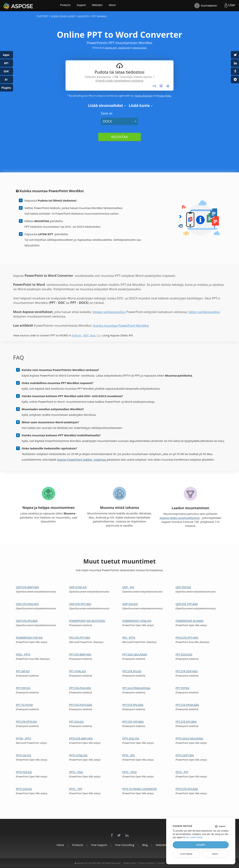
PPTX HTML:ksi (78, 755)
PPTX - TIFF (76, 789)
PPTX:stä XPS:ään (187, 789)
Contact (161, 863)
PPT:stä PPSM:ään (187, 705)
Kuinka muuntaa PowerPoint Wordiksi (121, 325)
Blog (148, 845)
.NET (86, 335)
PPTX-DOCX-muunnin (189, 738)
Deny (215, 854)
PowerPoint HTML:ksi (137, 621)
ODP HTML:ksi (78, 587)
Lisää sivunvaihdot (104, 105)
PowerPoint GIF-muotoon (87, 621)
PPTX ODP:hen (185, 755)
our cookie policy (194, 837)
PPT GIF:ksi (23, 671)
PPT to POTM (24, 705)
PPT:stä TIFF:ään (133, 722)
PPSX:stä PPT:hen (187, 638)
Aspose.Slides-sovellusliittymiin (180, 518)
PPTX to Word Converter (139, 789)
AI (6, 79)
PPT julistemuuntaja (136, 688)
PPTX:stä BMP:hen (81, 738)
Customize (186, 854)
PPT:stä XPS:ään (186, 722)
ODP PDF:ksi (183, 587)
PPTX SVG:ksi (24, 789)
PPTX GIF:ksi (23, 755)
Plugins (6, 88)
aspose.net (124, 48)
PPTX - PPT (182, 772)
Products (73, 6)
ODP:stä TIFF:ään (187, 604)
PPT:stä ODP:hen (187, 671)
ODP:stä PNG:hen (27, 604)
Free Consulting (125, 845)
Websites (106, 6)
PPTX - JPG (129, 755)
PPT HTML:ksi (77, 671)
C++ (99, 335)
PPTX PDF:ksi (24, 772)
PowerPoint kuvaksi (190, 621)
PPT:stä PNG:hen (80, 688)
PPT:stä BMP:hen (80, 654)
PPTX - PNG (76, 772)
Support (89, 6)
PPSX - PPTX (23, 654)
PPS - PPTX (129, 638)
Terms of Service (143, 96)
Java (93, 335)
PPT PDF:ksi (23, 688)
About (121, 6)
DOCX (107, 121)
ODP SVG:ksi (130, 604)
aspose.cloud (139, 48)
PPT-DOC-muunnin (135, 654)
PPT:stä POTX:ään (81, 705)
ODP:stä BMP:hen (27, 587)
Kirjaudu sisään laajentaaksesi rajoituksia (119, 81)
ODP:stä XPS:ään (27, 621)
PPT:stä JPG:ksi (132, 671)
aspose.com (111, 48)
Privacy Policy (164, 96)
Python (76, 335)
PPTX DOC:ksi (131, 738)
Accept (201, 845)
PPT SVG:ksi (76, 722)
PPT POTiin (182, 688)
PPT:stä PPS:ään (133, 705)
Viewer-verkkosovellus (109, 312)
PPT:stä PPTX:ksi (26, 722)
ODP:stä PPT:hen (80, 604)
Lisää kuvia (138, 105)
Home (52, 845)
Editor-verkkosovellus (204, 312)
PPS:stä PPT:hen (80, 638)
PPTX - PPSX (129, 772)
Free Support (96, 845)
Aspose (7, 6)
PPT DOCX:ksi (184, 654)
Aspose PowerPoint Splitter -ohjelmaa (82, 459)
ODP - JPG (128, 587)
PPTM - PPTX (24, 738)
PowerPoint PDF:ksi (29, 638)
